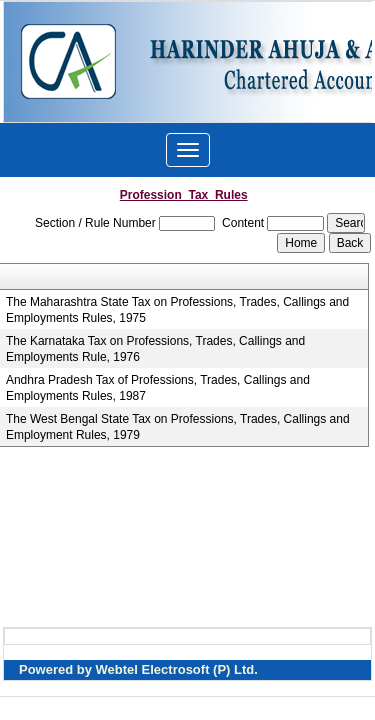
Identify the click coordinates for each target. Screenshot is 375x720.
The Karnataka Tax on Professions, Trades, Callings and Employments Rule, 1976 (155, 349)
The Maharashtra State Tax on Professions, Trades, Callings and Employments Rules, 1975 (177, 310)
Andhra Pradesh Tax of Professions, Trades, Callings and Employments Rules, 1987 (158, 388)
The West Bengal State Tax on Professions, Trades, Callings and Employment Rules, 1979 (178, 427)
